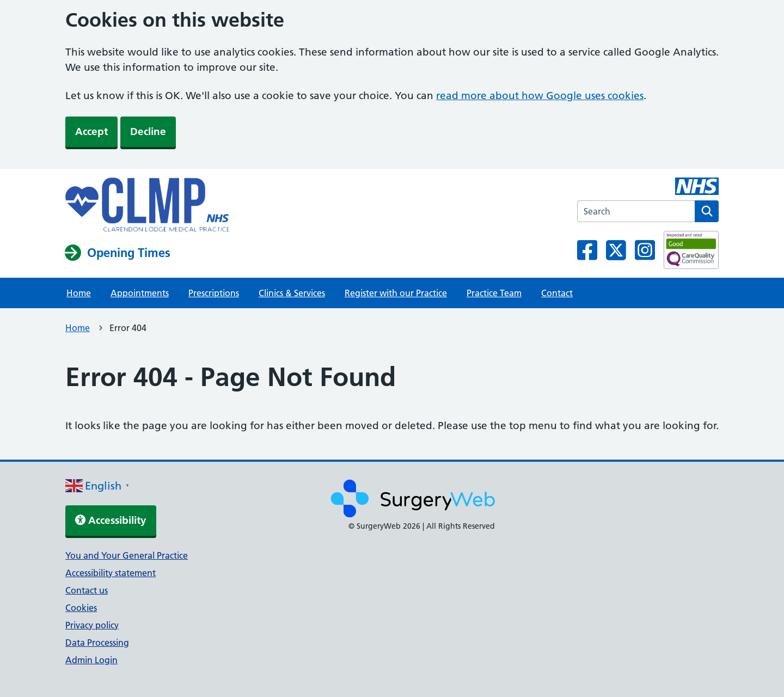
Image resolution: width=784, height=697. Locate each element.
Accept (91, 132)
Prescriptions (214, 293)
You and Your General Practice (127, 555)
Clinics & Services (292, 293)
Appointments (140, 293)
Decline (148, 132)
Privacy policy (92, 625)
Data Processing (97, 643)
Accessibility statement (111, 573)
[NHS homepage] (148, 206)
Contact (557, 293)
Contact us (87, 590)
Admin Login (91, 660)
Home (79, 293)
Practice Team (494, 293)
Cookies (81, 608)
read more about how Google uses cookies (540, 96)
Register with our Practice (396, 293)
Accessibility (111, 520)
